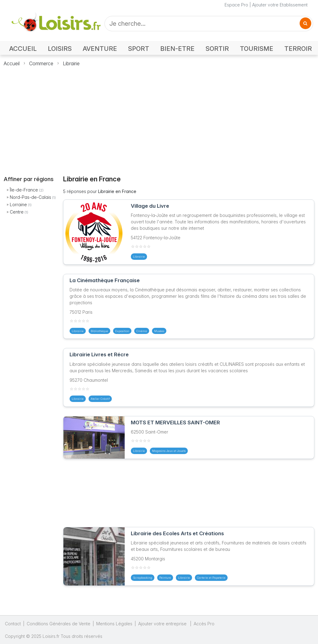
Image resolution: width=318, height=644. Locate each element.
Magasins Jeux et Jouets (169, 451)
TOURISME (257, 49)
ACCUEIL (23, 49)
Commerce (41, 63)
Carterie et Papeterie (211, 578)
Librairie (71, 63)
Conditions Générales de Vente (59, 624)
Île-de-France (24, 190)
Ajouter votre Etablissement (280, 5)
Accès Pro (204, 624)
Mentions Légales (114, 624)
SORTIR (217, 49)
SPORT (139, 49)
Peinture (165, 578)
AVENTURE (100, 49)
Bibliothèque (99, 331)
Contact (13, 624)
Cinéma (142, 331)
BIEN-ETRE (177, 49)
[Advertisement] (159, 117)
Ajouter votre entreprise (163, 624)
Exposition (122, 331)
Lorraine (18, 205)
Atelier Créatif (100, 399)
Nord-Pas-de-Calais (30, 197)
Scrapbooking (143, 578)
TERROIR (298, 49)
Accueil (12, 63)
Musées (159, 331)
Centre (17, 212)
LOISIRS (60, 49)
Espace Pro (236, 5)
